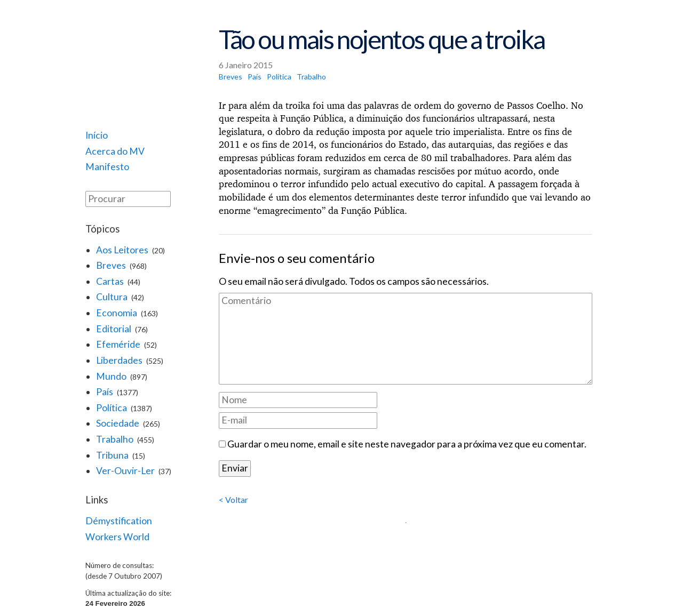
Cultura (112, 297)
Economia (117, 313)
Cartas (110, 281)
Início (97, 135)
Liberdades (119, 360)
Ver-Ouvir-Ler (125, 471)
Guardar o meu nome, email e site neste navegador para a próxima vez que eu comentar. (407, 444)
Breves (111, 265)
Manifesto (107, 167)
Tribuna (112, 455)
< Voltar (233, 499)
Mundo (111, 376)
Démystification (119, 521)
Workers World (117, 537)
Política (112, 408)
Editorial (114, 329)
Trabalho (115, 439)
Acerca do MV (115, 151)
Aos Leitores (122, 250)
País (105, 392)
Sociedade (118, 423)
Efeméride (118, 344)
